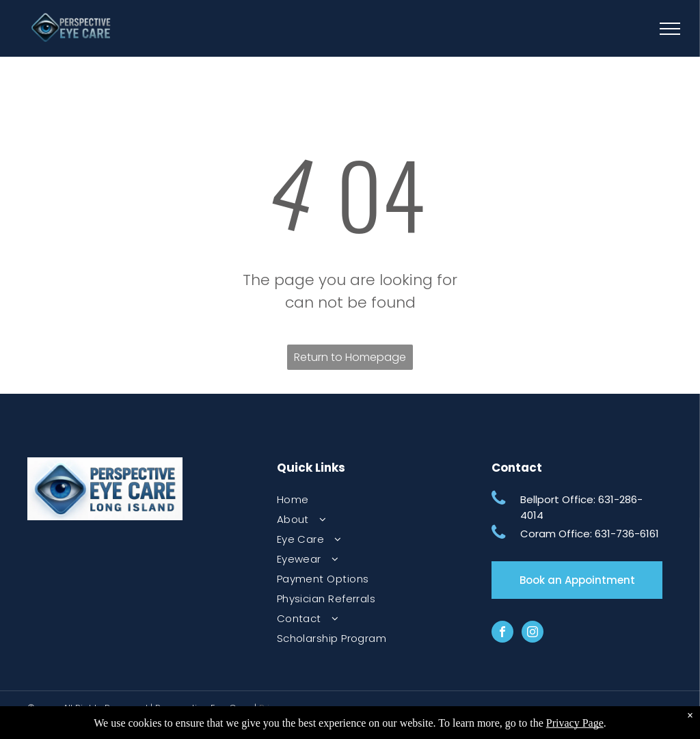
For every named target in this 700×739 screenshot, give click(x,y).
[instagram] (533, 633)
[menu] (670, 29)
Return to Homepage (350, 357)
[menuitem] (362, 499)
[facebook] (502, 633)
